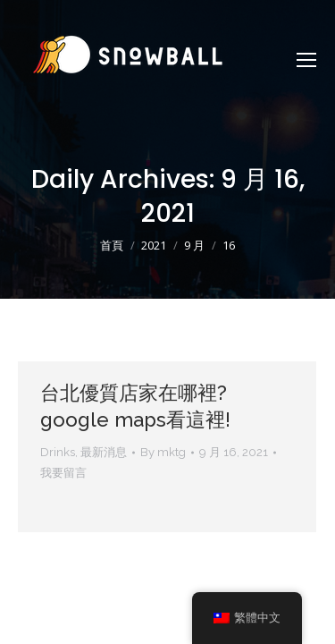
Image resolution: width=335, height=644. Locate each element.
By (163, 452)
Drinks (58, 452)
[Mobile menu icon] (306, 60)
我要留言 (63, 473)
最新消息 (104, 452)
